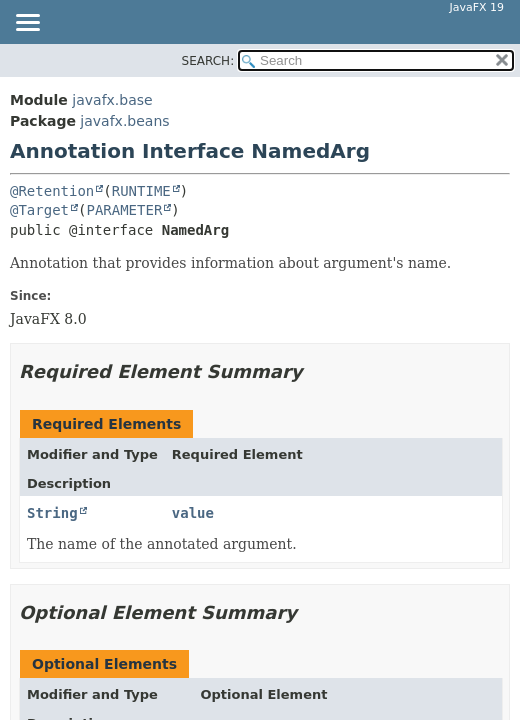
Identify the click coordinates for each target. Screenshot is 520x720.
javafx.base (112, 100)
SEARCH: (208, 61)
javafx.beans (124, 121)
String (52, 513)
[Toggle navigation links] (27, 24)
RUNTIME (141, 191)
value (193, 513)
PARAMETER (124, 210)
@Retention (52, 191)
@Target (39, 210)
